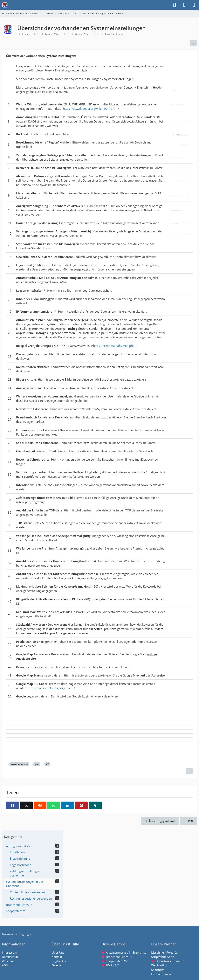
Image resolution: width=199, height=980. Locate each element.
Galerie (56, 965)
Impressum (10, 952)
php (37, 764)
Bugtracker (59, 961)
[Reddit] (40, 805)
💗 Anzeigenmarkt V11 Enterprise (124, 952)
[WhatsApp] (54, 805)
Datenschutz (10, 957)
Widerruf (8, 961)
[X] (26, 805)
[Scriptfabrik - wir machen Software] (5, 5)
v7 (48, 764)
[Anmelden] (184, 5)
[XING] (95, 805)
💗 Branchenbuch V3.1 (117, 957)
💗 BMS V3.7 (110, 965)
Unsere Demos (161, 974)
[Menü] (194, 5)
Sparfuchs (158, 970)
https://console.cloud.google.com (50, 688)
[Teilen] (194, 43)
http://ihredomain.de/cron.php (114, 346)
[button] (68, 805)
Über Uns (58, 952)
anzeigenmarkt (19, 764)
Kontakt (57, 957)
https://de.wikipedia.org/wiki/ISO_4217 (89, 109)
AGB (5, 965)
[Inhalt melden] (189, 771)
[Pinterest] (81, 805)
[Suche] (175, 5)
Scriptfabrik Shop (163, 957)
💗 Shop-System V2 (115, 961)
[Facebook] (12, 805)
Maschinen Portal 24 (165, 952)
